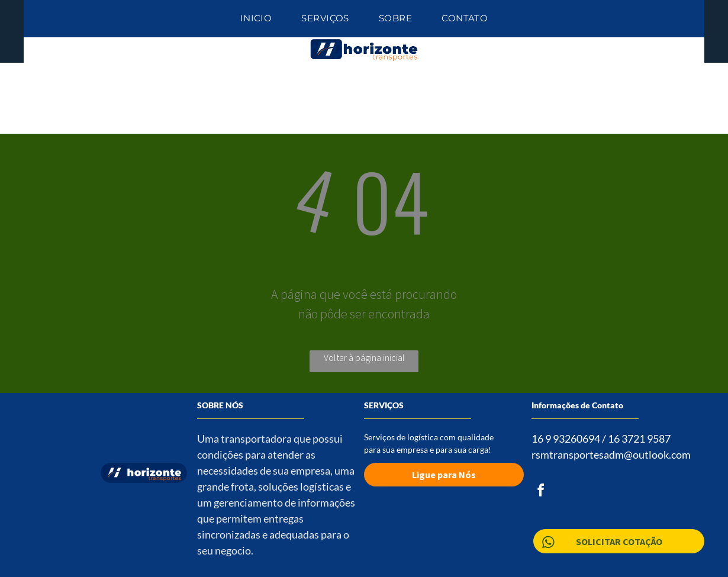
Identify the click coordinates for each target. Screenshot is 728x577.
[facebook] (541, 492)
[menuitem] (256, 19)
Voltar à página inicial (364, 357)
